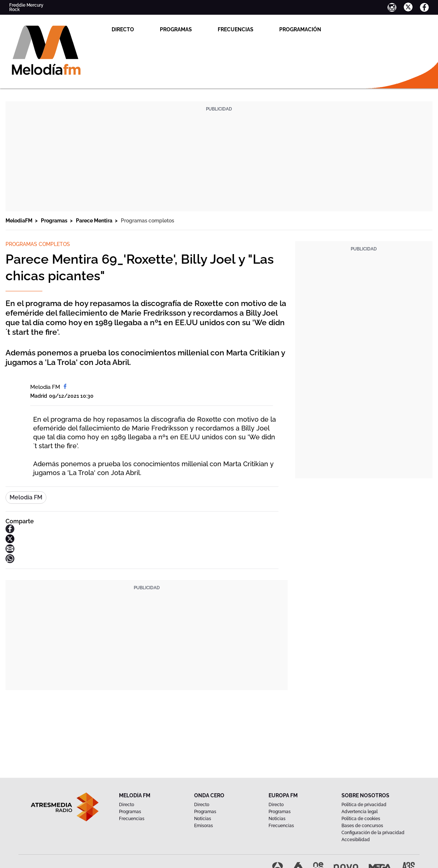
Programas (176, 29)
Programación (300, 29)
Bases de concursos (362, 826)
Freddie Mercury (26, 5)
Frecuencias (236, 29)
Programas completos (148, 221)
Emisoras (204, 826)
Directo (123, 29)
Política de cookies (361, 819)
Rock (15, 10)
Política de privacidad (364, 805)
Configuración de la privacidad (373, 833)
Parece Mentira (95, 221)
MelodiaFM (20, 221)
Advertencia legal (360, 812)
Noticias (203, 819)
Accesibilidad (356, 840)
